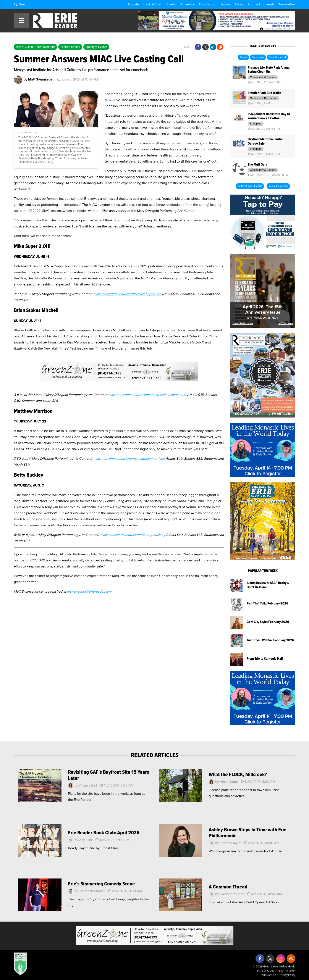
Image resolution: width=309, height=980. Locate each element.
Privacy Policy (287, 975)
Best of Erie (152, 4)
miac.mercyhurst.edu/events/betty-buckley (133, 535)
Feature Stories (70, 47)
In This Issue (286, 323)
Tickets (170, 4)
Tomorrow (258, 57)
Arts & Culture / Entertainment (35, 47)
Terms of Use (268, 975)
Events (269, 4)
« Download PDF (246, 414)
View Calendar (278, 186)
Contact (254, 4)
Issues (226, 4)
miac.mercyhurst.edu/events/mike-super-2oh (127, 294)
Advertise (187, 4)
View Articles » (281, 414)
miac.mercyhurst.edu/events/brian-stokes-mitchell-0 (147, 395)
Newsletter (287, 4)
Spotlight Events (96, 47)
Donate (133, 4)
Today (243, 57)
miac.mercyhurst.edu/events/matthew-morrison (129, 459)
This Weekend (277, 57)
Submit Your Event (250, 186)
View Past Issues (243, 323)
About (239, 4)
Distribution (208, 4)
